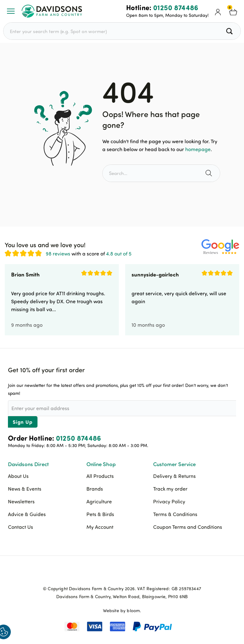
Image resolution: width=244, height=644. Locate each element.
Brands (95, 489)
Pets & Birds (100, 514)
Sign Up (23, 422)
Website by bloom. (122, 610)
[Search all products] (230, 31)
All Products (100, 476)
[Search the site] (210, 173)
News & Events (25, 489)
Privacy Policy (169, 501)
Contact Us (20, 527)
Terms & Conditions (175, 514)
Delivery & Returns (174, 476)
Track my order (170, 489)
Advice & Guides (27, 514)
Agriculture (99, 501)
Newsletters (21, 501)
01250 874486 (176, 7)
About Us (18, 476)
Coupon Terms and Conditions (188, 527)
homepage (198, 149)
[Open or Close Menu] (11, 11)
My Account (100, 527)
